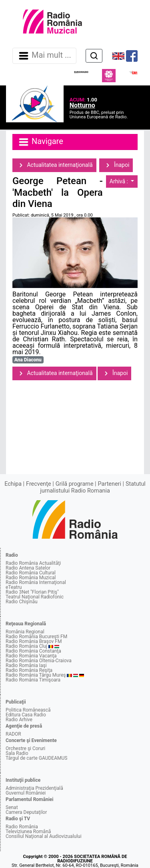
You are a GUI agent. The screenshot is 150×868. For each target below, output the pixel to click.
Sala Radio (17, 753)
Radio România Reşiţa (29, 670)
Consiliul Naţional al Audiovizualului (44, 836)
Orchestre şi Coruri (25, 748)
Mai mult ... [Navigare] (44, 56)
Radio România (22, 827)
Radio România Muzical (31, 578)
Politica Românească (28, 710)
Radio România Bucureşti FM (36, 637)
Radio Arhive (19, 720)
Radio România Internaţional (36, 582)
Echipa (13, 484)
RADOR (13, 734)
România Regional (25, 632)
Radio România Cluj (26, 646)
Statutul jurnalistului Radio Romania (93, 487)
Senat (12, 807)
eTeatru (14, 587)
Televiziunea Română (28, 831)
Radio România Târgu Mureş (36, 675)
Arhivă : (120, 181)
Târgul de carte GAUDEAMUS (36, 758)
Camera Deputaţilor (26, 812)
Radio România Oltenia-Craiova (39, 661)
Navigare (40, 142)
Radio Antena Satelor (28, 568)
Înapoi (116, 165)
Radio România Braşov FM (34, 641)
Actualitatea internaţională (54, 165)
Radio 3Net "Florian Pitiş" (32, 592)
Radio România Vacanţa (31, 656)
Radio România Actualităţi (33, 563)
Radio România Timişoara (33, 680)
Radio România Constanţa (33, 651)
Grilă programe (75, 484)
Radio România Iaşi (26, 665)
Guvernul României (26, 793)
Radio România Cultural (31, 573)
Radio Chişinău (22, 602)
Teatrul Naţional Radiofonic (35, 597)
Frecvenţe (38, 484)
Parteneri (110, 484)
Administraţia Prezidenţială (34, 788)
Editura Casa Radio (26, 715)
